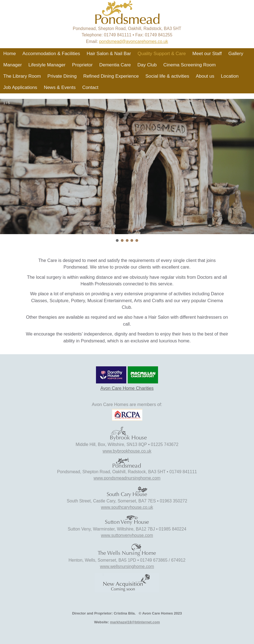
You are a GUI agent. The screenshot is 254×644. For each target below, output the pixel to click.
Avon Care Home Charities (127, 388)
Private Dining (62, 76)
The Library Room (22, 76)
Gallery (236, 54)
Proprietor (82, 65)
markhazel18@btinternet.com (135, 622)
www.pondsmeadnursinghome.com (127, 478)
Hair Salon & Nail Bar (109, 54)
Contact (90, 87)
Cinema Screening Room (189, 65)
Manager (13, 65)
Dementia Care (115, 65)
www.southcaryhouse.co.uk (127, 507)
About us (205, 76)
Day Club (147, 65)
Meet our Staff (207, 54)
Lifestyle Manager (47, 65)
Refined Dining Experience (111, 76)
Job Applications (20, 87)
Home (10, 54)
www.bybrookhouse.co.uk (127, 451)
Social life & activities (167, 76)
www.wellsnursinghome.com (127, 566)
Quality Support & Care (162, 54)
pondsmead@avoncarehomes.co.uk (133, 41)
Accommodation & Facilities (51, 54)
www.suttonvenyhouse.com (127, 535)
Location (230, 76)
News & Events (60, 87)
